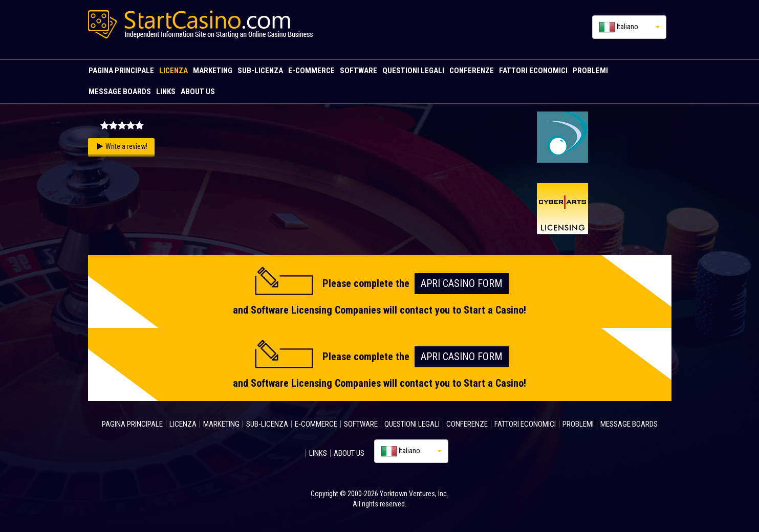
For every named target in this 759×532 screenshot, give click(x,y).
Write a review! (126, 146)
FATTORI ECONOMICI (533, 71)
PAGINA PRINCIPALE (121, 71)
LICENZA (174, 71)
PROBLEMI (590, 71)
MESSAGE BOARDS (120, 92)
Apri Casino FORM (462, 283)
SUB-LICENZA (260, 71)
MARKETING (213, 71)
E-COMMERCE (311, 71)
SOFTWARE (359, 71)
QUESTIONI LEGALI (413, 71)
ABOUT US (198, 92)
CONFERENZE (472, 71)
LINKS (166, 92)
